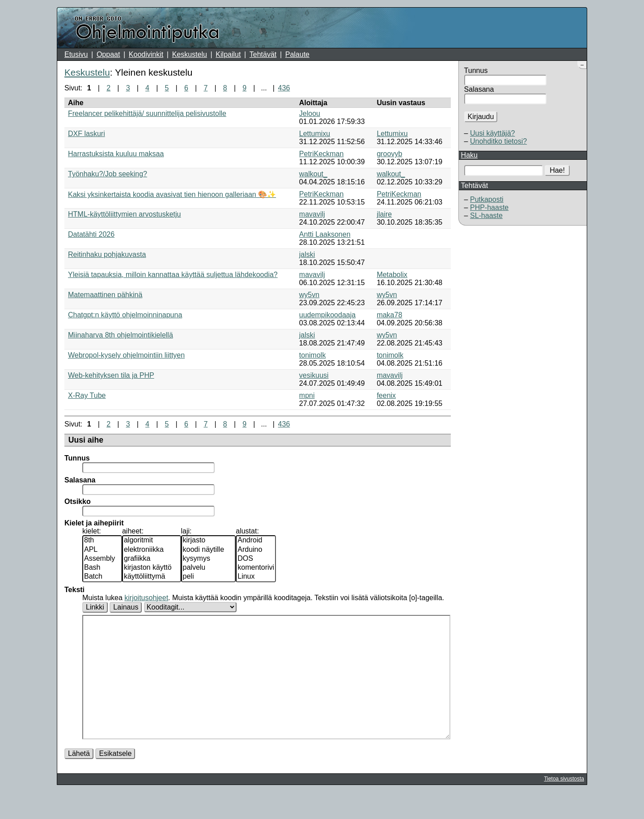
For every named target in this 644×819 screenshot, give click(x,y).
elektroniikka (152, 550)
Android (256, 541)
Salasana (479, 89)
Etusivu (76, 54)
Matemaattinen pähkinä (105, 295)
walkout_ (313, 174)
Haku (469, 155)
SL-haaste (486, 215)
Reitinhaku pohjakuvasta (107, 254)
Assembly (102, 559)
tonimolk (313, 355)
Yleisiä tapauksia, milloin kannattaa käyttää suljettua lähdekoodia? (173, 275)
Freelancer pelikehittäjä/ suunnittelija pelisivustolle (147, 113)
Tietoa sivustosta (564, 806)
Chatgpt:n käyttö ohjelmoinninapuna (125, 315)
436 (284, 88)
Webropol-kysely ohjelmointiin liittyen (126, 355)
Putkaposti (487, 199)
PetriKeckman (322, 154)
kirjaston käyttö (152, 568)
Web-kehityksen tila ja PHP (111, 375)
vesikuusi (314, 375)
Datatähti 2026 (91, 234)
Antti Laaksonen (325, 234)
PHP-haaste (489, 207)
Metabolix (392, 275)
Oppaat (108, 54)
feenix (386, 395)
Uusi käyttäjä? (493, 133)
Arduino (256, 550)
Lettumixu (315, 134)
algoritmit (152, 541)
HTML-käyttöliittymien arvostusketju (125, 214)
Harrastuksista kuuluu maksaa (116, 154)
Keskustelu (190, 54)
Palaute (297, 54)
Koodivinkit (146, 54)
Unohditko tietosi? (498, 141)
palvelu (209, 568)
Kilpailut (228, 54)
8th (102, 541)
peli (209, 577)
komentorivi (256, 568)
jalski (307, 254)
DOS (256, 559)
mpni (307, 395)
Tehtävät (263, 54)
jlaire (384, 214)
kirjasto (209, 541)
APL (102, 550)
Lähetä (79, 780)
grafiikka (152, 559)
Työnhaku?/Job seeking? (108, 174)
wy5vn (309, 295)
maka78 (389, 315)
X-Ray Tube (87, 395)
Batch (102, 577)
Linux (256, 577)
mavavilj (312, 214)
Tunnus (476, 70)
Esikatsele (115, 780)
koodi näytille (209, 550)
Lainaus (126, 607)
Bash (102, 568)
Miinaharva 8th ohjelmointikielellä (121, 335)
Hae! (557, 170)
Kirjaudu (481, 117)
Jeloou (310, 113)
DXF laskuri (87, 134)
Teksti (74, 590)
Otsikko (78, 501)
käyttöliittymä (152, 577)
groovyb (389, 154)
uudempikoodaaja (327, 315)
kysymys (209, 559)
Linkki (95, 607)
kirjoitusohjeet (146, 598)
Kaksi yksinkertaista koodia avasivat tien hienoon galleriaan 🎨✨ (172, 194)
